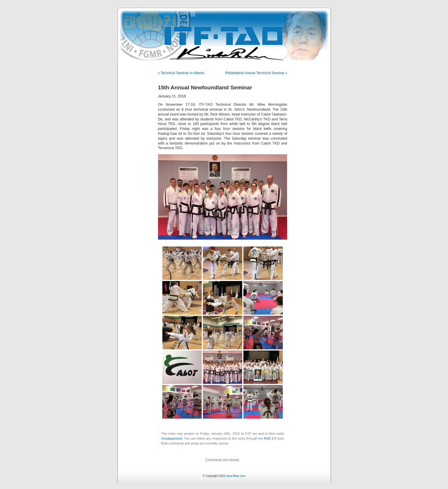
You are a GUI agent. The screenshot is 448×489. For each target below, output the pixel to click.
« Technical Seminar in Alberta (181, 73)
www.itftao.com (235, 476)
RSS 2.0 (270, 438)
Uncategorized (172, 438)
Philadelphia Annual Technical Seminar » (256, 73)
